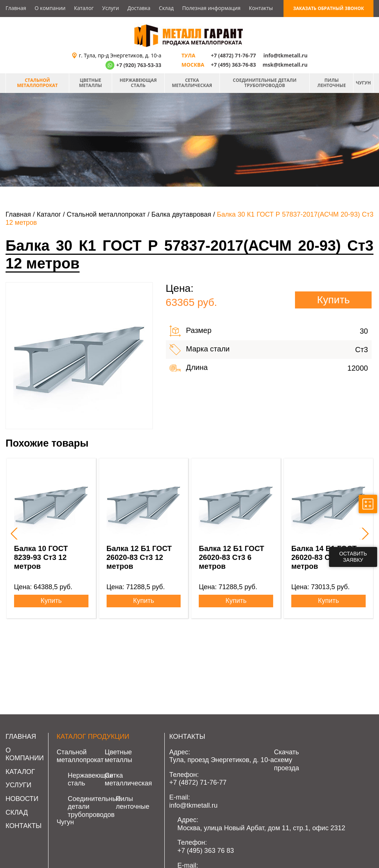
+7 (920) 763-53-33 (139, 65)
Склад (166, 8)
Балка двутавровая (181, 214)
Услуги (110, 8)
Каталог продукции (93, 737)
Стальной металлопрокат (37, 83)
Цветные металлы (90, 83)
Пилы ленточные (332, 83)
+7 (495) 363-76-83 (234, 65)
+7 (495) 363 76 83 (206, 851)
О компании (50, 8)
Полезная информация (211, 8)
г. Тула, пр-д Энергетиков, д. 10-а (120, 55)
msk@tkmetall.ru (285, 65)
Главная (16, 8)
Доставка (139, 8)
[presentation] (13, 534)
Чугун (363, 83)
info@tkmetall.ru (285, 55)
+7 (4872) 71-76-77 (234, 55)
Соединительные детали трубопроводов (265, 83)
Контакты (261, 8)
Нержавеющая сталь (138, 83)
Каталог (84, 8)
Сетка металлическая (192, 83)
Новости (22, 799)
